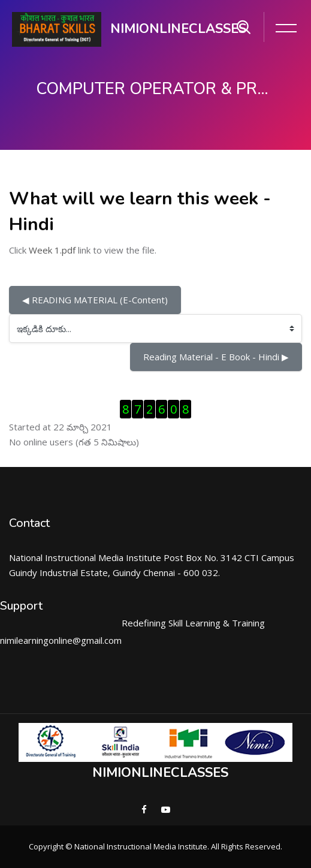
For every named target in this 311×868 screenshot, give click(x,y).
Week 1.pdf (52, 250)
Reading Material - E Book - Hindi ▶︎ (216, 357)
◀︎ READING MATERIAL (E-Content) (95, 300)
